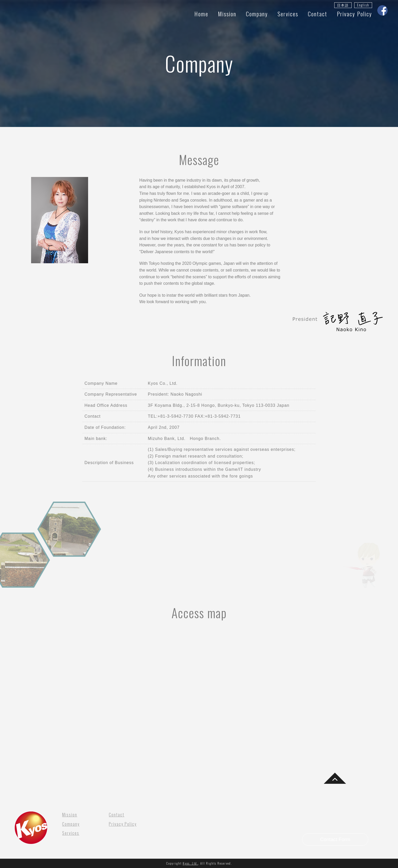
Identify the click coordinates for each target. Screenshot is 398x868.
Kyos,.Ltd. (190, 863)
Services (288, 14)
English (363, 5)
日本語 (343, 5)
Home (201, 14)
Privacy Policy (354, 14)
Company (257, 14)
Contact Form (335, 839)
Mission (227, 14)
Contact (318, 14)
